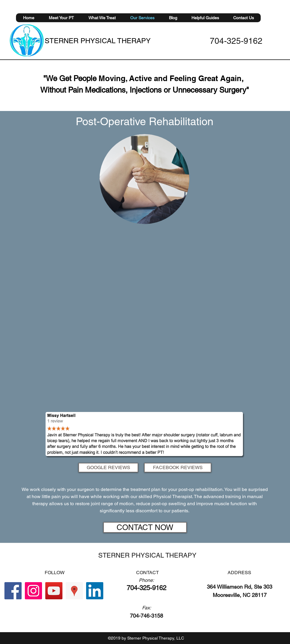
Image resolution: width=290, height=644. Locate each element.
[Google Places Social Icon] (74, 591)
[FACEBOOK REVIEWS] (178, 468)
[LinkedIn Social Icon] (95, 591)
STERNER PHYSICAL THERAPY (98, 41)
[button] (102, 18)
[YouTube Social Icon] (54, 591)
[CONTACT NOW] (145, 527)
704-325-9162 (236, 41)
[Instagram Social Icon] (33, 591)
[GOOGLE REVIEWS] (108, 468)
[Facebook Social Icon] (13, 591)
